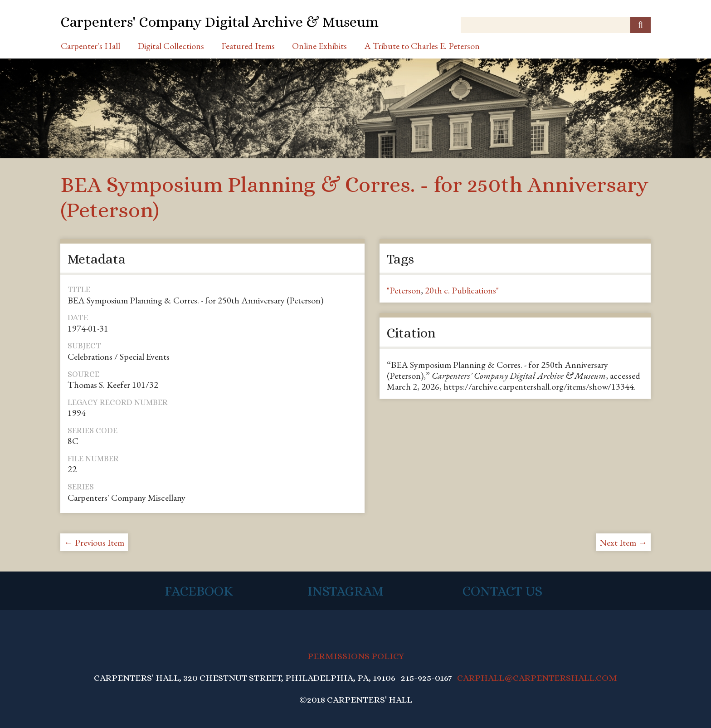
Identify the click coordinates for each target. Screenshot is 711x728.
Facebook (199, 591)
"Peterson (404, 290)
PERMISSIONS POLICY (356, 656)
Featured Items (248, 46)
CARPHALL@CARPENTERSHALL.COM (537, 678)
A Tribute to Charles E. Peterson (422, 46)
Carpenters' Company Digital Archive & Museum (219, 22)
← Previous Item (94, 542)
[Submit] (640, 25)
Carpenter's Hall (90, 46)
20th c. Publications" (462, 290)
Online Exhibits (319, 46)
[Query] (556, 25)
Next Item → (623, 542)
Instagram (346, 591)
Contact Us (502, 591)
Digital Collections (171, 46)
